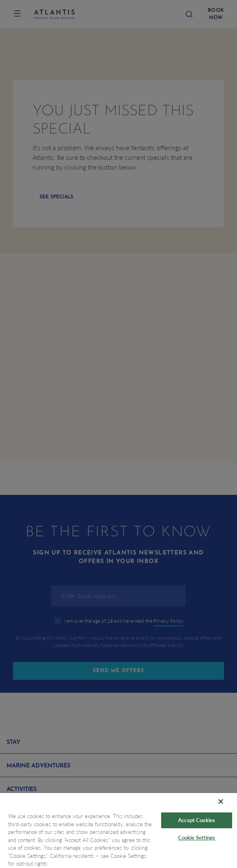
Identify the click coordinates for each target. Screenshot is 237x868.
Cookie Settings (197, 838)
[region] (118, 830)
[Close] (221, 801)
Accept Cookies (197, 820)
